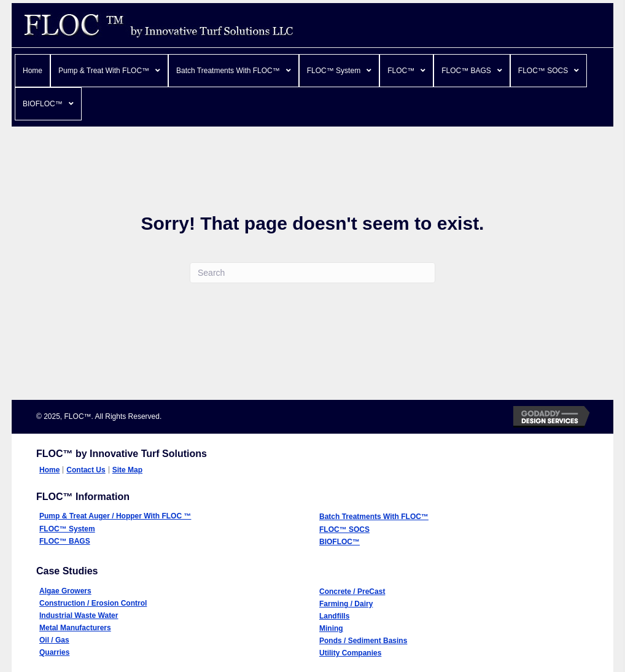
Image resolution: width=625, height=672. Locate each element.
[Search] (312, 273)
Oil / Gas (54, 640)
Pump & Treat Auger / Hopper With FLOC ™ (115, 516)
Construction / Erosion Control (93, 603)
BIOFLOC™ (340, 542)
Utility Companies (350, 653)
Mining (331, 628)
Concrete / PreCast (352, 592)
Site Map (127, 470)
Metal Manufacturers (75, 628)
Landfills (334, 616)
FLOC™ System (67, 529)
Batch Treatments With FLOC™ (374, 517)
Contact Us (86, 470)
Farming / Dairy (346, 604)
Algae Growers (65, 591)
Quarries (54, 652)
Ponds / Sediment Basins (363, 641)
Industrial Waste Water (79, 615)
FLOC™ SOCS (344, 529)
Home (49, 470)
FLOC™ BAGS (65, 541)
